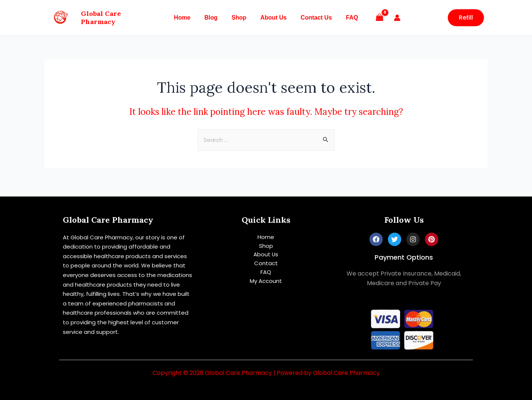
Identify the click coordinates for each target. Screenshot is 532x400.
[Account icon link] (391, 18)
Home (188, 18)
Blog (214, 18)
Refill (466, 18)
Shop (240, 18)
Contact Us (313, 18)
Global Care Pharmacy (119, 18)
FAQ (346, 18)
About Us (272, 18)
